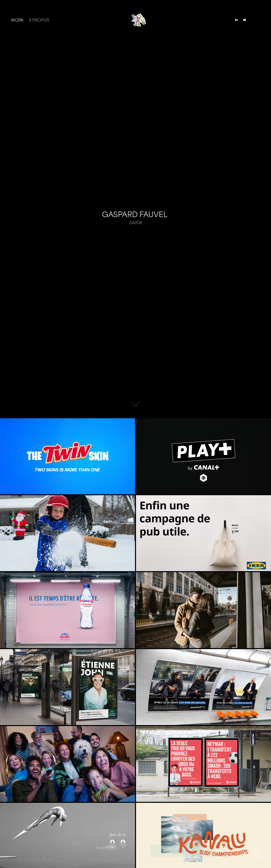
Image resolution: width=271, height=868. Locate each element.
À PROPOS (39, 20)
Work (17, 20)
